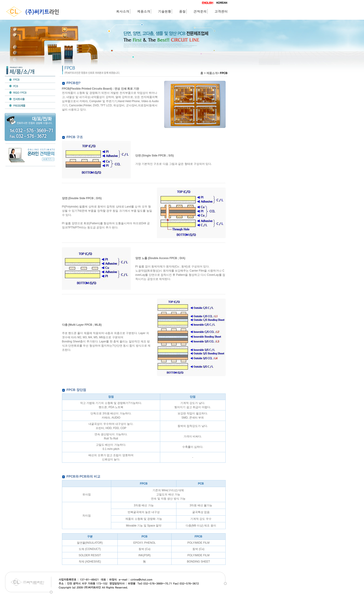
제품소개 (144, 11)
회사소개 (123, 11)
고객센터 (221, 11)
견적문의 (200, 11)
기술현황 (165, 11)
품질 (182, 11)
